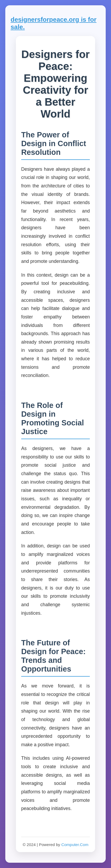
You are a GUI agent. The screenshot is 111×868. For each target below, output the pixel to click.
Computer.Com (75, 845)
